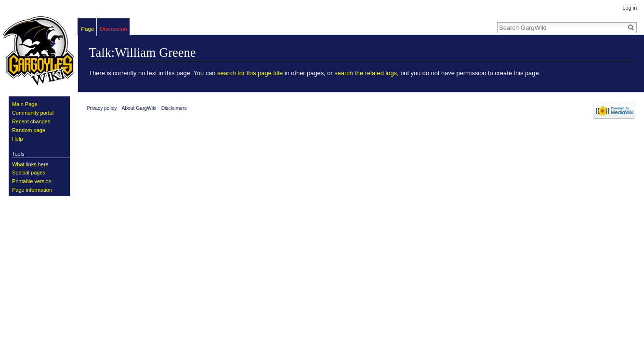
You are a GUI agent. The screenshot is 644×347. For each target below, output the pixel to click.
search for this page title (250, 73)
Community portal (33, 113)
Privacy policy (102, 108)
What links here (30, 164)
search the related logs (366, 73)
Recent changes (31, 121)
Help (18, 139)
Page (87, 29)
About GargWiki (139, 108)
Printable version (32, 181)
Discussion (113, 29)
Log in (630, 8)
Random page (29, 130)
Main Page (25, 104)
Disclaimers (174, 108)
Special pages (29, 173)
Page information (32, 190)
